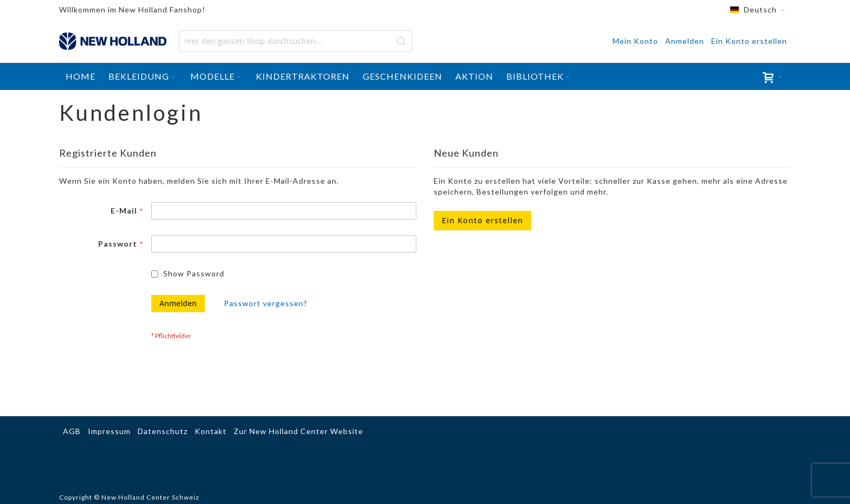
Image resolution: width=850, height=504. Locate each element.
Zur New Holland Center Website (298, 431)
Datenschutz (163, 431)
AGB (72, 431)
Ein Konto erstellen (749, 41)
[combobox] (295, 41)
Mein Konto (635, 41)
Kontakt (211, 431)
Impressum (109, 431)
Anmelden (685, 41)
